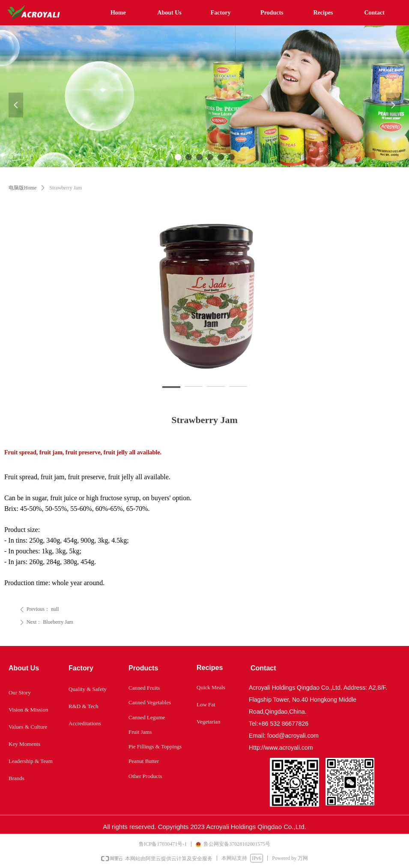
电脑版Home (22, 188)
